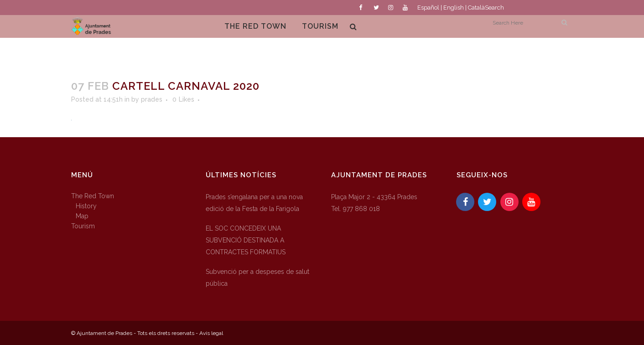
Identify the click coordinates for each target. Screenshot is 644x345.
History (86, 206)
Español (428, 8)
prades (152, 99)
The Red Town (93, 196)
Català (476, 8)
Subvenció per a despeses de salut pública (257, 278)
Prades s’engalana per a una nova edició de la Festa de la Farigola (254, 203)
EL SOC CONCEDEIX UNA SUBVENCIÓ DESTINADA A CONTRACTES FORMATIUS (246, 240)
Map (82, 216)
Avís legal (211, 333)
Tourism (83, 226)
